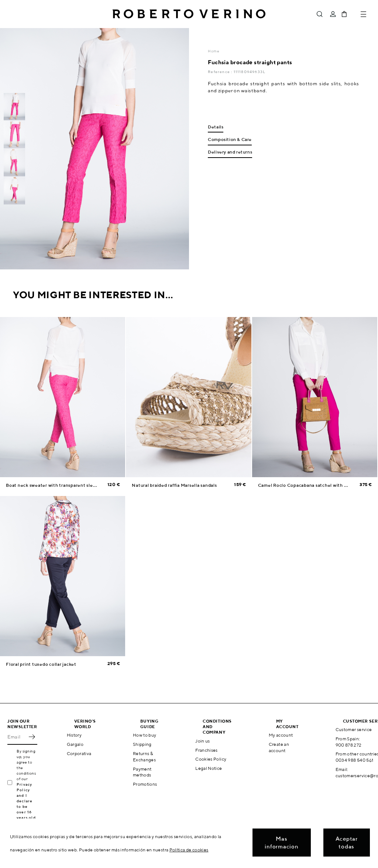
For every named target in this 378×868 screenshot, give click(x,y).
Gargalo (75, 744)
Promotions (145, 784)
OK (32, 737)
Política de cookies (189, 850)
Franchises (207, 750)
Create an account (279, 747)
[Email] (17, 737)
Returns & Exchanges (144, 757)
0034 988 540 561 (355, 760)
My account (281, 735)
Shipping (142, 744)
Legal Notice (209, 768)
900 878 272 (349, 745)
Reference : (221, 72)
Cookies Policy (211, 759)
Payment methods (142, 772)
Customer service (354, 729)
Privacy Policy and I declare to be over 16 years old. (27, 801)
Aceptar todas (347, 843)
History (74, 735)
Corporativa (79, 753)
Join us (203, 741)
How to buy (145, 735)
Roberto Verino (189, 14)
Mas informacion (281, 843)
